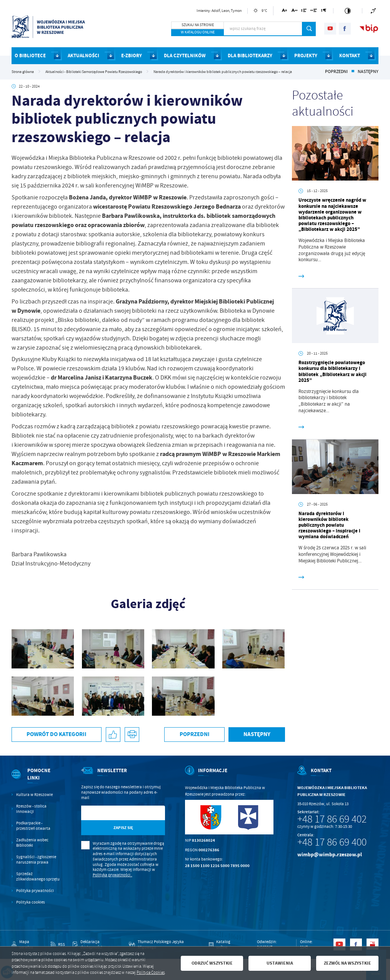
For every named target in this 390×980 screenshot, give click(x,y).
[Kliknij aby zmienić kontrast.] (348, 11)
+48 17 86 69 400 (332, 842)
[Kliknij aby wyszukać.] (309, 29)
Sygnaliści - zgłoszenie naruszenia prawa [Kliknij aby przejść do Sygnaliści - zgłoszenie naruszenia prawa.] (36, 860)
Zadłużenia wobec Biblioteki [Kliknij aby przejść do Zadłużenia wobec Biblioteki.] (32, 843)
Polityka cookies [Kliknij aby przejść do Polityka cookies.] (31, 902)
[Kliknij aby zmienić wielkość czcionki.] (285, 12)
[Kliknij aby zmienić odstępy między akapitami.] (323, 12)
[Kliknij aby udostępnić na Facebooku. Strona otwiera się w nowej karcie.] (113, 735)
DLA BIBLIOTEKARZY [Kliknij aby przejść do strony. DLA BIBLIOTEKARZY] (250, 56)
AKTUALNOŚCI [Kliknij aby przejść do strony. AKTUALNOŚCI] (83, 56)
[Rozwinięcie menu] (37, 779)
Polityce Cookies (151, 973)
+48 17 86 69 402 (332, 819)
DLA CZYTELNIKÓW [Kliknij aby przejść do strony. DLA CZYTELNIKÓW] (185, 56)
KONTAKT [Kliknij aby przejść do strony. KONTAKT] (350, 56)
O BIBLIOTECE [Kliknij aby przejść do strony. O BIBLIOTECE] (30, 56)
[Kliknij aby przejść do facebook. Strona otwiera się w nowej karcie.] (345, 29)
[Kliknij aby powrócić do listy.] (353, 72)
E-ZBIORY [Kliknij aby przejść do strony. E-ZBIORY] (132, 56)
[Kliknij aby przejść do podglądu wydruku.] (132, 735)
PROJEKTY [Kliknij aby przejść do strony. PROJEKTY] (306, 56)
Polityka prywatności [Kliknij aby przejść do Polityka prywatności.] (35, 891)
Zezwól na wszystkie (347, 963)
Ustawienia (280, 963)
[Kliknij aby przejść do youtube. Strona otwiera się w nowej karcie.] (330, 29)
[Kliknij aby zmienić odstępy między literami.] (294, 12)
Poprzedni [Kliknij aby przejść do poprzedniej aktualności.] (336, 72)
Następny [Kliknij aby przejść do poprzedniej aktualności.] (368, 72)
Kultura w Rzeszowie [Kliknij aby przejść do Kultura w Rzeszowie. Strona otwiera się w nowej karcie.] (34, 795)
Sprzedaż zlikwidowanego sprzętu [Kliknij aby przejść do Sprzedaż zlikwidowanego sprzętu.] (38, 876)
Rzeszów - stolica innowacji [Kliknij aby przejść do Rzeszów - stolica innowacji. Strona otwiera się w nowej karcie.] (31, 809)
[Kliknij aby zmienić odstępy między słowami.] (314, 12)
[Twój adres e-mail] (111, 813)
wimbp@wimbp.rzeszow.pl (330, 855)
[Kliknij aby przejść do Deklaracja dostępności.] (97, 945)
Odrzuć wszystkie (212, 963)
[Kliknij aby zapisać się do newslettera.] (123, 828)
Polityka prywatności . (112, 875)
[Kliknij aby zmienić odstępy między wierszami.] (304, 12)
